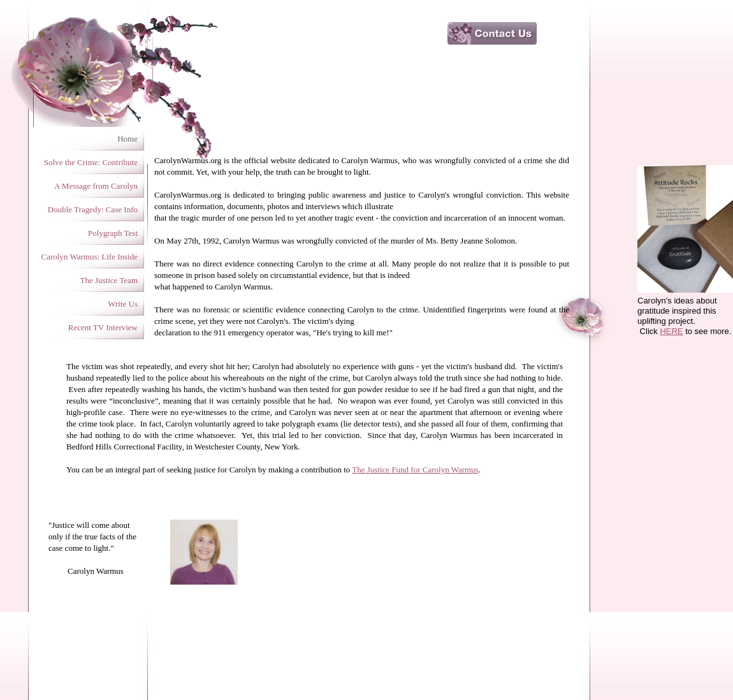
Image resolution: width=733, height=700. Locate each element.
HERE (671, 331)
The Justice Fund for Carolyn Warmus (415, 470)
